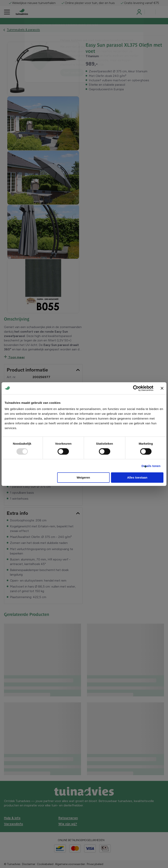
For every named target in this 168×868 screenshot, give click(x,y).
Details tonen (151, 466)
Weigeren (83, 477)
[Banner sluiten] (162, 388)
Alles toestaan (137, 477)
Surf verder (72, 72)
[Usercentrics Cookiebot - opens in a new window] (136, 388)
